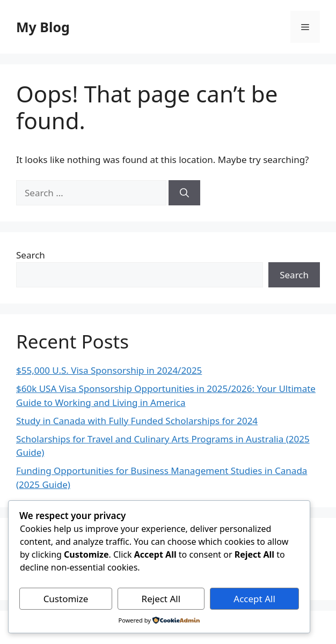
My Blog (43, 27)
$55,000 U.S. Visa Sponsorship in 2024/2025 (109, 370)
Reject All (161, 599)
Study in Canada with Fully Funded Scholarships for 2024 (137, 421)
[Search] (184, 193)
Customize (66, 599)
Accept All (254, 599)
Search (31, 255)
